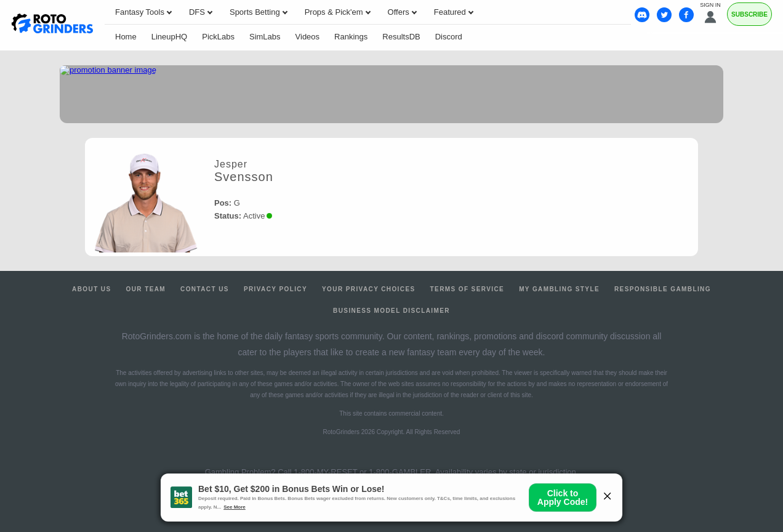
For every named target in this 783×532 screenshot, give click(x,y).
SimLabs (265, 37)
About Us (91, 289)
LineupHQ (170, 37)
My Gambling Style (559, 289)
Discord (449, 37)
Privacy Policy (275, 289)
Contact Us (205, 289)
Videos (308, 37)
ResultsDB (401, 37)
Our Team (146, 289)
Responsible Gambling (663, 289)
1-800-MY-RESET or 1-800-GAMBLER (362, 472)
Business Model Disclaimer (391, 311)
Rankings (351, 37)
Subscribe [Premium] (749, 14)
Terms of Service (468, 289)
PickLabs (218, 37)
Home (126, 37)
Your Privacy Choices (369, 289)
